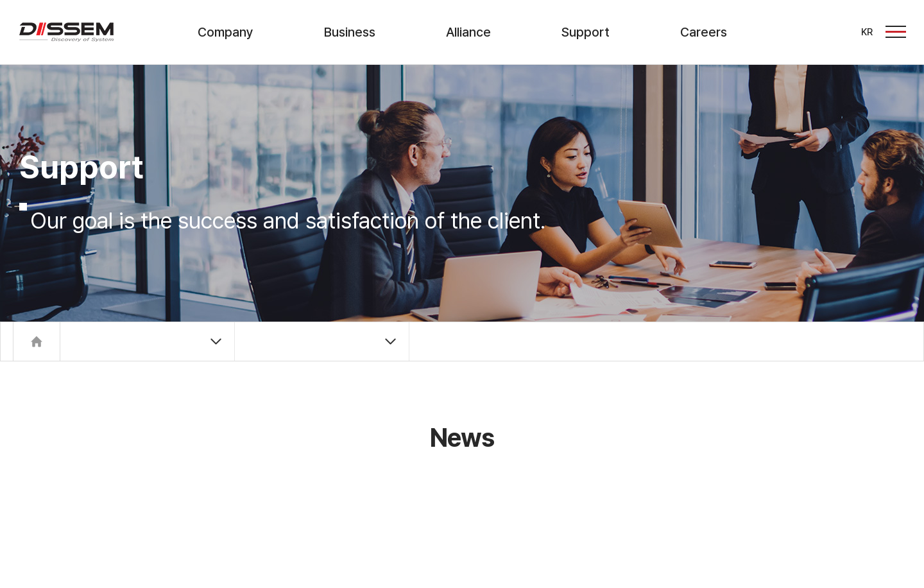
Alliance (468, 32)
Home (37, 342)
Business (350, 32)
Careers (704, 32)
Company (226, 32)
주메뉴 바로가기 (0, 0)
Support (586, 32)
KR (867, 32)
